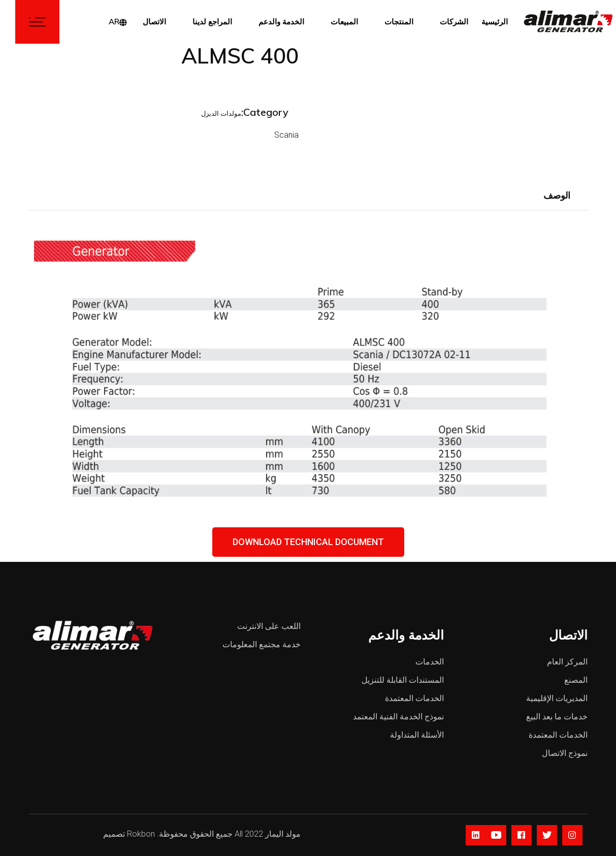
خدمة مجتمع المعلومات (262, 644)
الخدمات (430, 662)
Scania (254, 135)
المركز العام (567, 662)
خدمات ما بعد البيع (557, 717)
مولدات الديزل (189, 114)
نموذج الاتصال (565, 753)
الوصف (557, 195)
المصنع (576, 680)
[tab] (557, 196)
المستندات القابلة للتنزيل (403, 680)
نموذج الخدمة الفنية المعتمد (398, 717)
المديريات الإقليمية (557, 698)
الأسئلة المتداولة (417, 735)
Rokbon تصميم (129, 834)
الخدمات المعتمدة (414, 698)
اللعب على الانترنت (269, 626)
